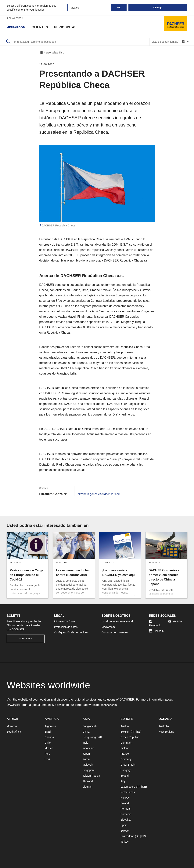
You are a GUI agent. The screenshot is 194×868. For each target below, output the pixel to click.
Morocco (12, 726)
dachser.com (109, 705)
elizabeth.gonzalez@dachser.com (100, 494)
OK (119, 8)
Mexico (49, 748)
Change (158, 8)
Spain (124, 825)
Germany (126, 759)
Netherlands (128, 792)
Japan (86, 754)
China (86, 732)
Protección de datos (66, 627)
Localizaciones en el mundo (118, 621)
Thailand (88, 781)
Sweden (125, 831)
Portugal (125, 809)
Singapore (89, 770)
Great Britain (128, 765)
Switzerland (127, 836)
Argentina (50, 726)
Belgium (125, 732)
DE (144, 787)
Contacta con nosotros (115, 632)
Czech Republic (130, 737)
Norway (125, 798)
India (85, 743)
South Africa (14, 732)
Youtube (175, 621)
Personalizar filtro (52, 53)
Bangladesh (90, 726)
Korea (86, 759)
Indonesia (88, 748)
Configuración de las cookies (71, 632)
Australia (164, 726)
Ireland (125, 776)
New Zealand (166, 732)
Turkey (124, 842)
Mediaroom (17, 27)
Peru (47, 754)
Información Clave (65, 621)
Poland (125, 803)
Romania (126, 814)
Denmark (126, 743)
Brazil (48, 732)
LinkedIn (156, 631)
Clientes (42, 27)
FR (133, 732)
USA (47, 759)
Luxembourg (128, 787)
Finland (125, 748)
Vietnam (87, 787)
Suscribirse (25, 639)
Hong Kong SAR (92, 737)
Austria (125, 726)
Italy (123, 781)
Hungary (126, 770)
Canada (49, 737)
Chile (48, 743)
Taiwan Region (91, 776)
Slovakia (126, 820)
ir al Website (16, 18)
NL (139, 732)
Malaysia (88, 765)
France (125, 754)
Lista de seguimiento (165, 42)
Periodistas (67, 27)
